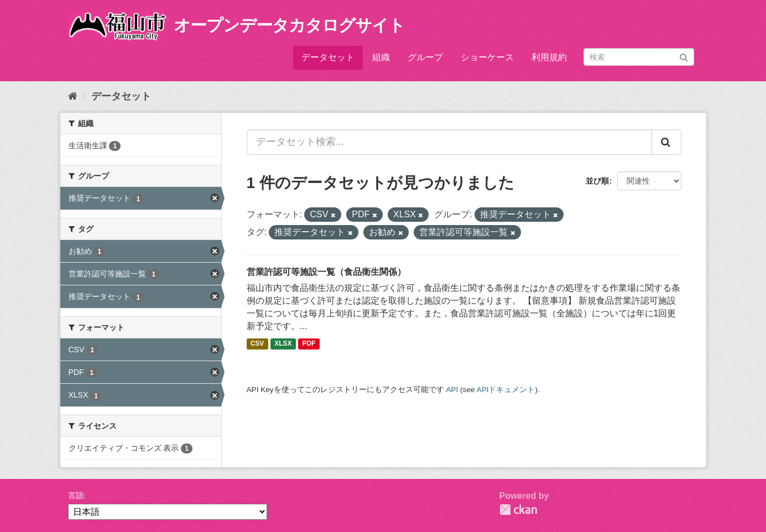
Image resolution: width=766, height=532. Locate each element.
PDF (309, 344)
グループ (425, 57)
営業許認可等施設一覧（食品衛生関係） (326, 272)
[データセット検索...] (449, 142)
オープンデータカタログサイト (289, 25)
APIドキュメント (506, 390)
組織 (381, 57)
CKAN (518, 510)
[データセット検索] (639, 57)
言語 (76, 496)
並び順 (597, 181)
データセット (328, 57)
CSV (257, 344)
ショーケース (487, 57)
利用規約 (549, 57)
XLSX (283, 344)
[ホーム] (73, 96)
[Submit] (684, 56)
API (452, 390)
